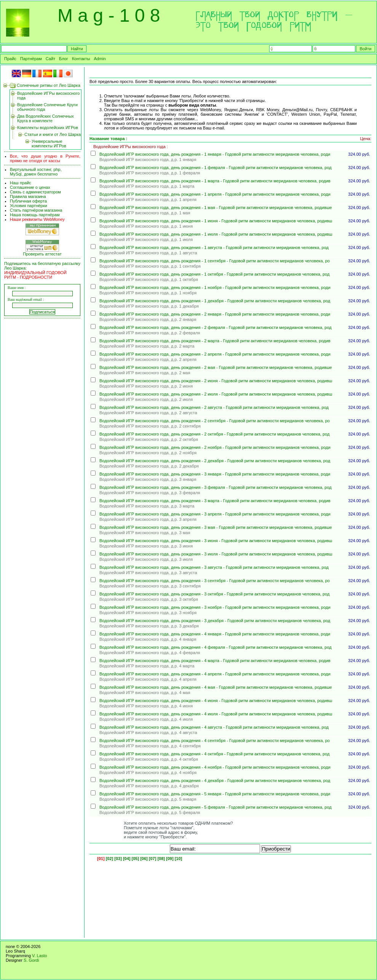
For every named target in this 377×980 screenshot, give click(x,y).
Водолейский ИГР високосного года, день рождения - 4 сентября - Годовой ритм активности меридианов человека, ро (215, 741)
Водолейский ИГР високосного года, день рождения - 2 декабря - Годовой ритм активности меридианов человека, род (215, 461)
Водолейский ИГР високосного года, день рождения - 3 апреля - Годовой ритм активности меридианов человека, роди (215, 514)
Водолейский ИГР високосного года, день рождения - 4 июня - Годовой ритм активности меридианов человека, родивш (216, 701)
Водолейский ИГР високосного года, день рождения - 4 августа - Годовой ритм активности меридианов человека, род (214, 727)
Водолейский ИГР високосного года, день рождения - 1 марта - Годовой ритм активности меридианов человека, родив (215, 181)
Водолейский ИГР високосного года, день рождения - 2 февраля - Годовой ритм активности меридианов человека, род (216, 327)
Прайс (10, 59)
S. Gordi (31, 960)
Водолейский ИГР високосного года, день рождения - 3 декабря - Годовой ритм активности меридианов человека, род (215, 621)
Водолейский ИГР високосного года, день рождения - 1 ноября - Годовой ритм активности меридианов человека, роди (215, 287)
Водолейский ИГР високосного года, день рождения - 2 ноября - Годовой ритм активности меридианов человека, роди (215, 447)
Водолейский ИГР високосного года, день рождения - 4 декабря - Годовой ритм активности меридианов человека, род (215, 780)
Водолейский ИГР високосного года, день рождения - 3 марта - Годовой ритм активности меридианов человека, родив (215, 501)
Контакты (81, 59)
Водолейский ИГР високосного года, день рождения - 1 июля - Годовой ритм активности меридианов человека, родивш (216, 234)
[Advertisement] (43, 436)
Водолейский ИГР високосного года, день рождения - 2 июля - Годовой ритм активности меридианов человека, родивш (216, 394)
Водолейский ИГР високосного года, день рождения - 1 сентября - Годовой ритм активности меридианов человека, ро (215, 261)
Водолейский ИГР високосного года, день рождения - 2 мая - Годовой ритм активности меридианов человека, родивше (216, 367)
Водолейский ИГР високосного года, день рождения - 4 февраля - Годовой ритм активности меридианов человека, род (216, 647)
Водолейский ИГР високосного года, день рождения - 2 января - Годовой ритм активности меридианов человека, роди (215, 314)
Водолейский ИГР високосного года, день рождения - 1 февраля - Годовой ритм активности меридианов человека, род (216, 168)
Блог (64, 59)
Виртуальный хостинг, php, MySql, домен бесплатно (36, 172)
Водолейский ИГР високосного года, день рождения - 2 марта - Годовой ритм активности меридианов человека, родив (215, 341)
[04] (127, 859)
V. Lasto (39, 956)
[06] (144, 859)
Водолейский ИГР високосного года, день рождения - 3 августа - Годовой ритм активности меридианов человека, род (214, 567)
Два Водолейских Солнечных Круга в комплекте (46, 118)
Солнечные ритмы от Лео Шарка (49, 85)
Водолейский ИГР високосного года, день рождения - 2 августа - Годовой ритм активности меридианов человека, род (214, 407)
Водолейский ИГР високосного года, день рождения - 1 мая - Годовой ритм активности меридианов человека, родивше (216, 207)
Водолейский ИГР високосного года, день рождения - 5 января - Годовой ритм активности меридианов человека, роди (215, 794)
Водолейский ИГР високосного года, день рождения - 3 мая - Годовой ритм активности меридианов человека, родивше (216, 527)
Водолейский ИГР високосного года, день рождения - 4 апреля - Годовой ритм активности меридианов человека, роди (215, 674)
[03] (118, 859)
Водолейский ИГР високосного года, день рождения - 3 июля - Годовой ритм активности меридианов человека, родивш (216, 554)
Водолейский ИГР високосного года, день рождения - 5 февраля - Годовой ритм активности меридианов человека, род (216, 807)
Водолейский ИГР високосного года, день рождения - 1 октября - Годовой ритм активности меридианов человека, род (214, 274)
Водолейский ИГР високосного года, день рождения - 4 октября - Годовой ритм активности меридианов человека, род (214, 754)
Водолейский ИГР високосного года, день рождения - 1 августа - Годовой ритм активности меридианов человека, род (214, 247)
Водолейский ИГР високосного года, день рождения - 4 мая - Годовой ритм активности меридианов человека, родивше (216, 687)
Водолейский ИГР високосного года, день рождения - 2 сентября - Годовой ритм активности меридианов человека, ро (215, 421)
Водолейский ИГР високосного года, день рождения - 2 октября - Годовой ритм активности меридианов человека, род (214, 434)
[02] (110, 859)
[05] (136, 859)
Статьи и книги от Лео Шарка (53, 134)
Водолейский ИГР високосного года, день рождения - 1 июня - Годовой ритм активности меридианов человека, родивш (216, 221)
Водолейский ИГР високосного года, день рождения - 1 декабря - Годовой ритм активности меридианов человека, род (215, 301)
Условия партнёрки (29, 206)
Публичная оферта (28, 201)
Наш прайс (21, 183)
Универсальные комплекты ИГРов (49, 144)
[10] (179, 859)
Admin (100, 59)
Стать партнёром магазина (36, 210)
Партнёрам (31, 59)
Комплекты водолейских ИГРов (48, 128)
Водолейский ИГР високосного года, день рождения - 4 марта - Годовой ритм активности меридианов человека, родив (215, 661)
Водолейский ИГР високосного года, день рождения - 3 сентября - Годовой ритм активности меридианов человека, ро (215, 581)
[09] (170, 859)
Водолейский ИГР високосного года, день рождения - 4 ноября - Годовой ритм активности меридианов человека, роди (215, 767)
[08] (161, 859)
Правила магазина (28, 196)
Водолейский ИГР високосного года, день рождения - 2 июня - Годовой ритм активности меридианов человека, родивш (216, 381)
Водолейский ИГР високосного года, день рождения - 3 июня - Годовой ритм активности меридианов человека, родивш (216, 541)
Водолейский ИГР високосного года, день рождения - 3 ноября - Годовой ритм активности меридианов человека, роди (215, 607)
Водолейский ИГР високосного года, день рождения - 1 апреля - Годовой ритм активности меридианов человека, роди (215, 194)
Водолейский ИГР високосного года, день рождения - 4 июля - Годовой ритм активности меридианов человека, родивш (216, 714)
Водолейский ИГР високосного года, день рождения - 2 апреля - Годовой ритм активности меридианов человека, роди (215, 354)
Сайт (50, 59)
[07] (153, 859)
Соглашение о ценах (30, 187)
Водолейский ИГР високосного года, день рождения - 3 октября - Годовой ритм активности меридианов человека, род (214, 594)
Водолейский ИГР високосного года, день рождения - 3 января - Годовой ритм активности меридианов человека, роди (215, 474)
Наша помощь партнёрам (35, 215)
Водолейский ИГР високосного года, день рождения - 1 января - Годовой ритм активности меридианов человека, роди (215, 154)
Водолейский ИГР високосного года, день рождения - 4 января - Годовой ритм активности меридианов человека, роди (215, 634)
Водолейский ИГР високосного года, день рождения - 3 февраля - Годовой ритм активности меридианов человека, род (216, 487)
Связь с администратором (35, 192)
